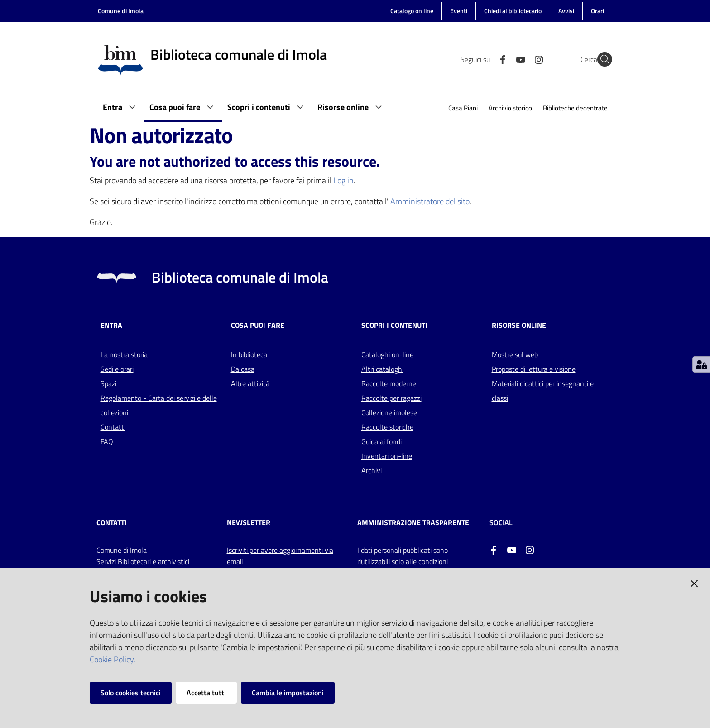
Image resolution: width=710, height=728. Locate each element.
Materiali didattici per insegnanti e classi (543, 391)
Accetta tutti (206, 693)
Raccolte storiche (387, 427)
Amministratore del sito (430, 201)
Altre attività (250, 383)
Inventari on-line (387, 456)
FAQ (107, 441)
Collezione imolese (389, 412)
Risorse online (519, 325)
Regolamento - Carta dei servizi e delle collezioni (159, 405)
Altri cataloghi (382, 369)
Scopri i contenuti (394, 325)
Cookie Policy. (113, 659)
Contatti (113, 427)
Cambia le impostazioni (288, 693)
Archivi (372, 470)
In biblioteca (249, 354)
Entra (111, 325)
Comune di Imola (121, 11)
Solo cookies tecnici (131, 693)
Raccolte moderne (389, 383)
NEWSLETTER (249, 523)
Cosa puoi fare (258, 325)
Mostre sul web (515, 354)
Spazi (108, 383)
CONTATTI (112, 523)
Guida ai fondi (381, 441)
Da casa (243, 369)
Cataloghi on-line (387, 354)
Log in (343, 180)
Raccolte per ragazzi (391, 398)
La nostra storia (124, 354)
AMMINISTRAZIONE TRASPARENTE (413, 523)
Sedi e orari (117, 369)
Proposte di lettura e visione (534, 369)
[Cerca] (601, 59)
